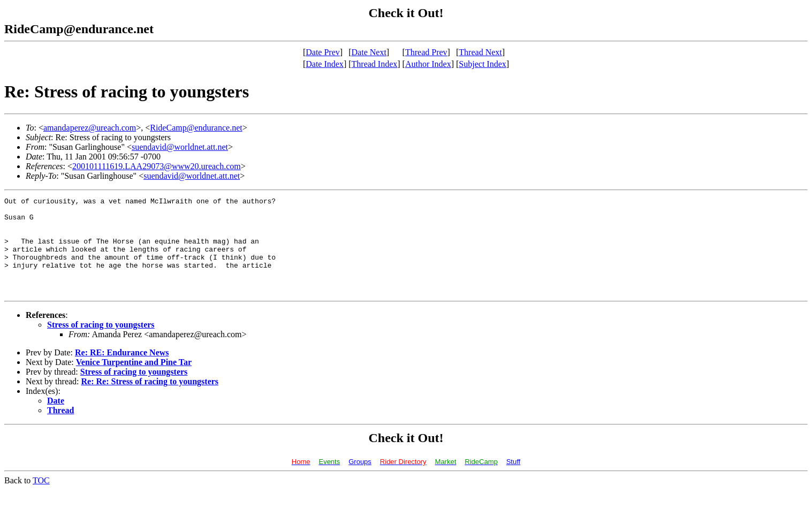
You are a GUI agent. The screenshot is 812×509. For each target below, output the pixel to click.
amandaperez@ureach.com (90, 128)
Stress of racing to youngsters (101, 344)
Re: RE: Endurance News (122, 372)
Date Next (369, 52)
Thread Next (480, 52)
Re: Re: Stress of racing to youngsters (150, 401)
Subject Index (482, 64)
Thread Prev (426, 52)
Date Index (325, 64)
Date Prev (323, 52)
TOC (41, 500)
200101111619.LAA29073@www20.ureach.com (157, 166)
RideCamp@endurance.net (196, 128)
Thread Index (375, 64)
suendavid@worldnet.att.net (180, 147)
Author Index (428, 64)
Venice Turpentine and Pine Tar (134, 381)
